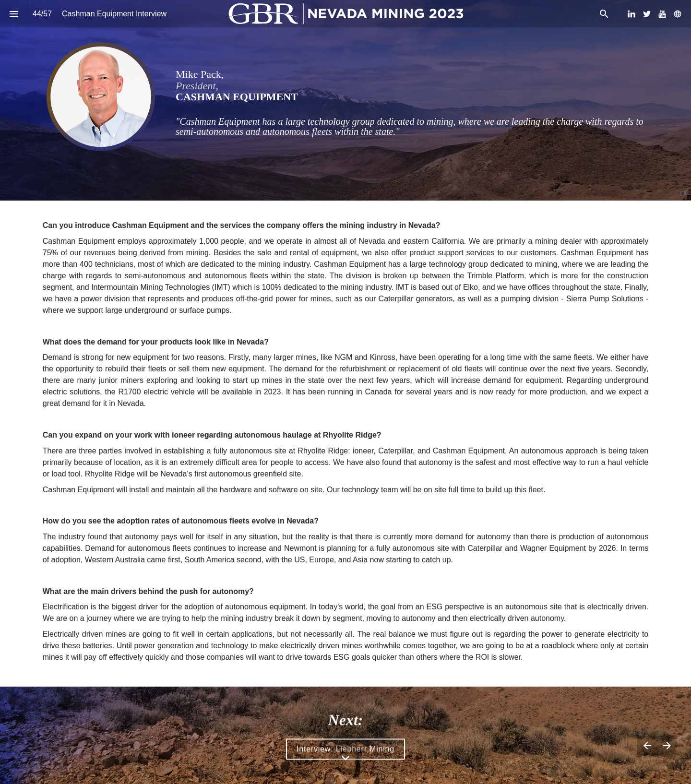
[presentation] (345, 100)
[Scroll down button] (345, 758)
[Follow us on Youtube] (662, 14)
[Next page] (667, 745)
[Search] (604, 14)
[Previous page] (647, 745)
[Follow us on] (678, 14)
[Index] (14, 14)
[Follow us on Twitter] (647, 14)
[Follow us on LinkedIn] (631, 14)
